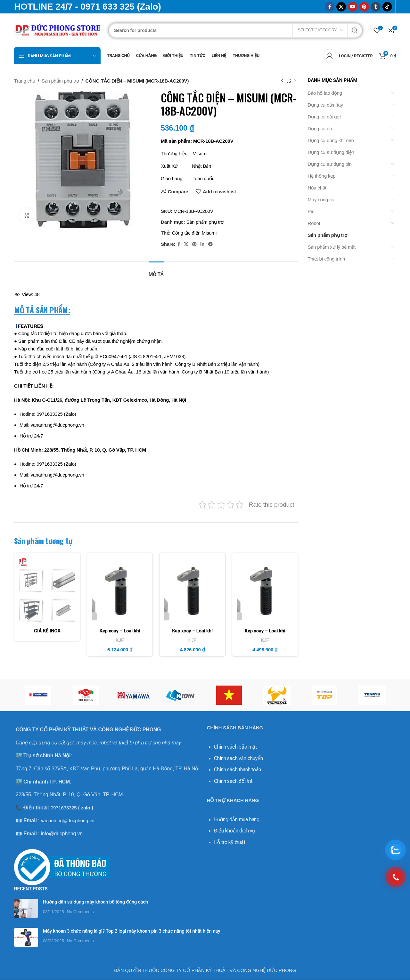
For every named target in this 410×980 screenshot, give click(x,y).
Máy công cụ (321, 200)
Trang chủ (25, 81)
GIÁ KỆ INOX (47, 631)
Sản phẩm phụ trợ (60, 81)
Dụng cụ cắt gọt (324, 117)
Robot (314, 223)
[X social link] (341, 7)
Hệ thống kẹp (322, 176)
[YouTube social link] (353, 7)
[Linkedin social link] (202, 244)
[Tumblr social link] (376, 7)
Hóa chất (317, 188)
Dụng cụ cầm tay (326, 105)
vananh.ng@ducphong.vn (67, 820)
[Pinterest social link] (364, 7)
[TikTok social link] (387, 7)
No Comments (76, 896)
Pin (311, 211)
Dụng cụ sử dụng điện (331, 152)
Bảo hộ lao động (325, 93)
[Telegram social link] (210, 244)
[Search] (235, 30)
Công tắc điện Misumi (194, 233)
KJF (120, 640)
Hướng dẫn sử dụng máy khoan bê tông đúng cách (91, 887)
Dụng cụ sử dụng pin (330, 164)
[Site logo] (58, 30)
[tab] (156, 271)
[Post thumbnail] (24, 893)
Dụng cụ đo (320, 129)
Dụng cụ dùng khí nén (331, 140)
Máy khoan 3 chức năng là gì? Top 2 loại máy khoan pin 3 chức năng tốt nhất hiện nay (127, 916)
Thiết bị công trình (327, 259)
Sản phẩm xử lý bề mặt (332, 247)
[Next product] (295, 81)
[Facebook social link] (330, 7)
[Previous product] (282, 81)
